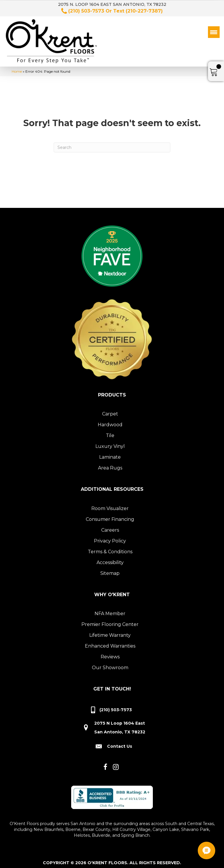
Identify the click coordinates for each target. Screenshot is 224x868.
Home (17, 68)
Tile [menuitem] (110, 432)
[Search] (112, 144)
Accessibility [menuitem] (110, 559)
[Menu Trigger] (214, 32)
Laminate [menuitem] (110, 454)
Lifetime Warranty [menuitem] (110, 632)
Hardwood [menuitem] (110, 421)
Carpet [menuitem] (110, 410)
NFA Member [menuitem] (110, 610)
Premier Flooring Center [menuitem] (110, 621)
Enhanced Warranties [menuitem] (110, 642)
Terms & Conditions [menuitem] (110, 548)
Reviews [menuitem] (110, 653)
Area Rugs (110, 464)
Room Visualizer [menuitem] (110, 505)
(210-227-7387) (144, 11)
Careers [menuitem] (110, 527)
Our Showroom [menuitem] (110, 664)
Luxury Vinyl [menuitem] (110, 443)
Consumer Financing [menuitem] (110, 516)
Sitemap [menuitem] (110, 570)
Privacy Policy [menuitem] (110, 537)
